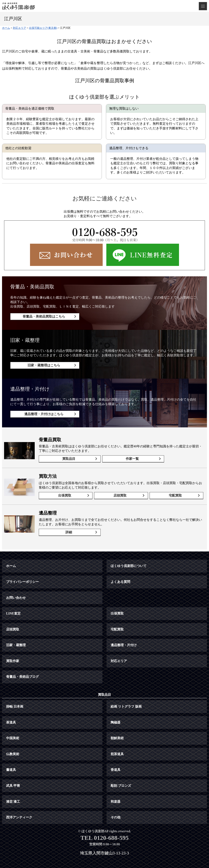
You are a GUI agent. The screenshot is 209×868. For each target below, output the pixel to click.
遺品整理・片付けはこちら (42, 411)
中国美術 (13, 730)
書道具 (11, 762)
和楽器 (116, 794)
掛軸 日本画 (15, 699)
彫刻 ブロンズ (121, 778)
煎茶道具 (117, 746)
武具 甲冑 (13, 778)
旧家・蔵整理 (16, 637)
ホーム (11, 558)
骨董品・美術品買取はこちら (42, 316)
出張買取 (66, 490)
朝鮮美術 (117, 730)
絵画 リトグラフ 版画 (126, 699)
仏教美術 (13, 746)
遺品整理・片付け (124, 637)
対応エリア (119, 653)
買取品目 (67, 455)
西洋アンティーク (19, 810)
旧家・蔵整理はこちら (42, 364)
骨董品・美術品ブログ (22, 669)
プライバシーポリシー (22, 574)
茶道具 (11, 714)
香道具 (116, 762)
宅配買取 (176, 490)
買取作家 (13, 653)
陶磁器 (116, 714)
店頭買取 (121, 490)
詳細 (67, 526)
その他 (116, 810)
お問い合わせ (16, 590)
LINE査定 (13, 606)
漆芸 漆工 (13, 794)
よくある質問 (120, 574)
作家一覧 (126, 455)
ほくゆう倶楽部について (129, 558)
